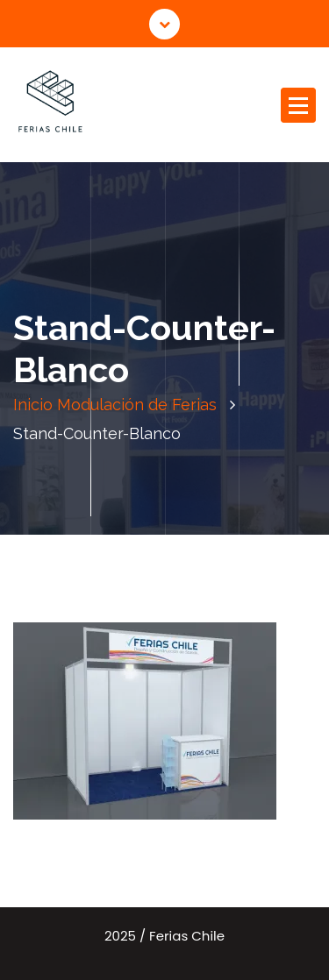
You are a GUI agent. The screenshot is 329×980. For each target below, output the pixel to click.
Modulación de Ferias (137, 405)
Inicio (33, 405)
